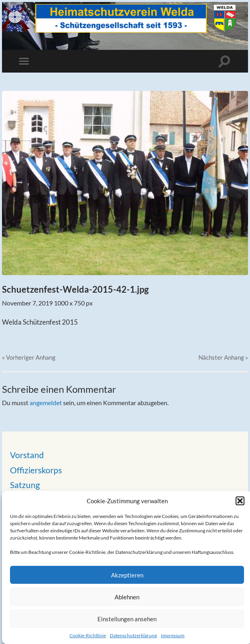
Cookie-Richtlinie (88, 635)
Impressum (173, 635)
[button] (240, 501)
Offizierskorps (36, 470)
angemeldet (46, 403)
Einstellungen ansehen (127, 619)
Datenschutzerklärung (133, 635)
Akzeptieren (127, 575)
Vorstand (27, 455)
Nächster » (223, 357)
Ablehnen (127, 597)
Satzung (25, 485)
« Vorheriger (29, 357)
